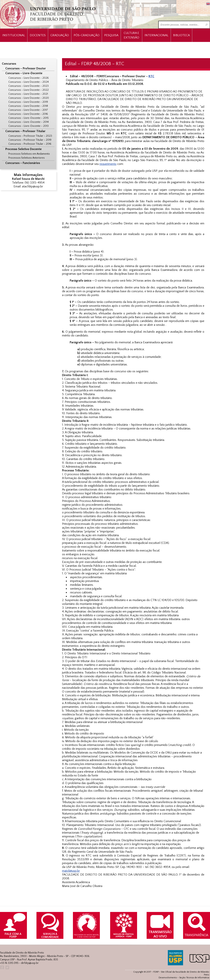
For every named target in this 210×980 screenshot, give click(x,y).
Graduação (60, 35)
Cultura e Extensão (131, 35)
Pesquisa (111, 35)
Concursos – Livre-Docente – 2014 (29, 122)
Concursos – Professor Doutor (26, 68)
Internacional (156, 35)
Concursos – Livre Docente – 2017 (28, 110)
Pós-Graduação (87, 35)
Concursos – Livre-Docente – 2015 (29, 118)
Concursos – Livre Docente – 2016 (28, 114)
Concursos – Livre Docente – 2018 (28, 106)
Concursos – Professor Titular (25, 131)
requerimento (108, 164)
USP (199, 958)
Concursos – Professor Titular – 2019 (30, 140)
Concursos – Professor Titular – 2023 (30, 136)
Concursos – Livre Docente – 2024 (29, 82)
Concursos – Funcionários (23, 163)
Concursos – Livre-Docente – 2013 (29, 126)
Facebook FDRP (2, 968)
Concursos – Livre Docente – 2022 (29, 90)
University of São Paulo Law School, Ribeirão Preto (48, 14)
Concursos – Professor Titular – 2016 (30, 144)
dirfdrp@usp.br (30, 963)
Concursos (9, 64)
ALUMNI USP (175, 958)
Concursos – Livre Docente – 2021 (28, 94)
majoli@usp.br (71, 871)
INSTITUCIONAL (14, 35)
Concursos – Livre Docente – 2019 (28, 102)
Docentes (38, 35)
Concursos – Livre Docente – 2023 (29, 86)
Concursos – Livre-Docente (24, 73)
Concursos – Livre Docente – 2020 (29, 98)
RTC (151, 76)
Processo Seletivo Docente (23, 149)
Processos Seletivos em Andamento (29, 154)
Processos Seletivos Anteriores (27, 158)
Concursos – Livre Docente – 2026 (29, 78)
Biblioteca (181, 35)
